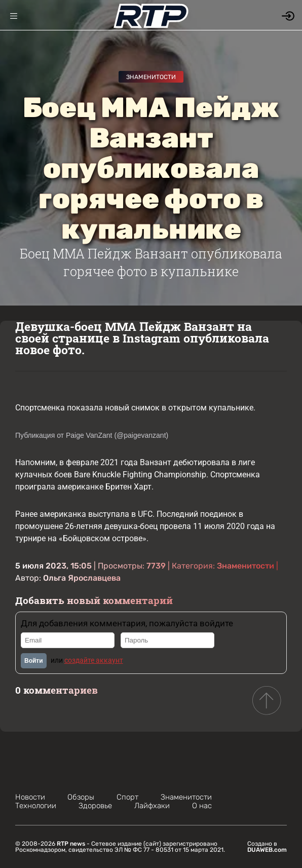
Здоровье (95, 806)
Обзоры (81, 797)
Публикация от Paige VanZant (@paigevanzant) (92, 435)
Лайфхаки (152, 806)
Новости (30, 797)
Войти (34, 661)
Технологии (36, 806)
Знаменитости (151, 77)
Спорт (127, 797)
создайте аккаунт (94, 660)
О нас (202, 806)
